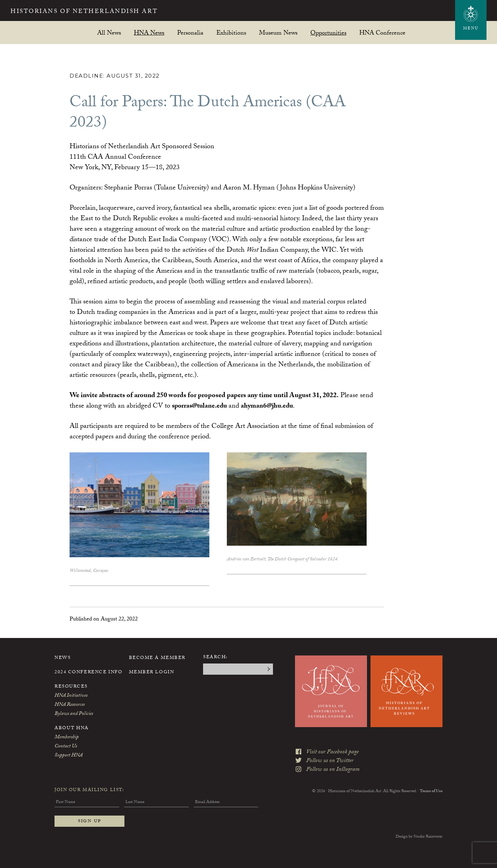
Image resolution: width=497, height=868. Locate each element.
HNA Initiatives (71, 696)
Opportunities (328, 33)
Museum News (278, 33)
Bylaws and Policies (74, 714)
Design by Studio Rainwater (419, 837)
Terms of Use (431, 786)
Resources (71, 687)
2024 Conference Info (88, 673)
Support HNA (69, 756)
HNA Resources (70, 705)
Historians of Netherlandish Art (96, 12)
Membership (67, 738)
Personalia (190, 33)
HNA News (149, 33)
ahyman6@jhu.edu (271, 407)
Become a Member (157, 658)
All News (109, 33)
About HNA (72, 729)
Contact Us (66, 747)
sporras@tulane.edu (201, 407)
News (63, 658)
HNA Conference (382, 33)
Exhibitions (231, 33)
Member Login (152, 673)
